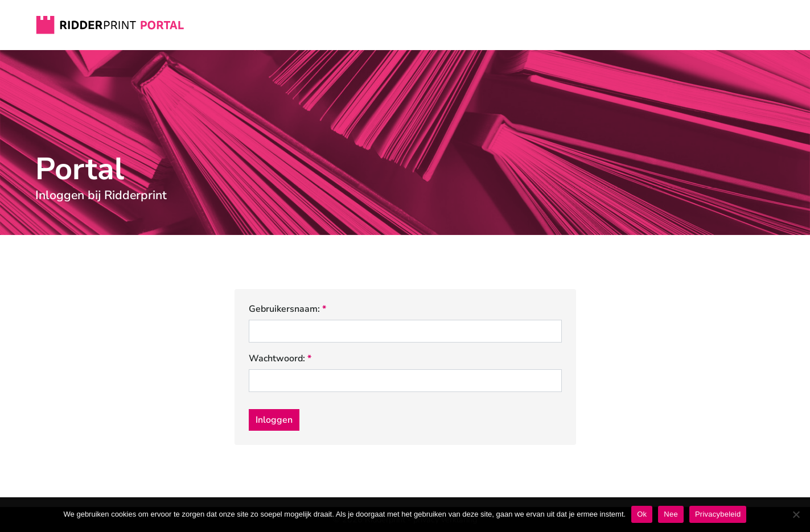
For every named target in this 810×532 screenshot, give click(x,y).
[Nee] (796, 514)
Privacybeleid (718, 514)
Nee (671, 514)
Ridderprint (110, 25)
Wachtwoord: (280, 359)
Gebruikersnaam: (287, 309)
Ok (642, 514)
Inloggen (274, 420)
